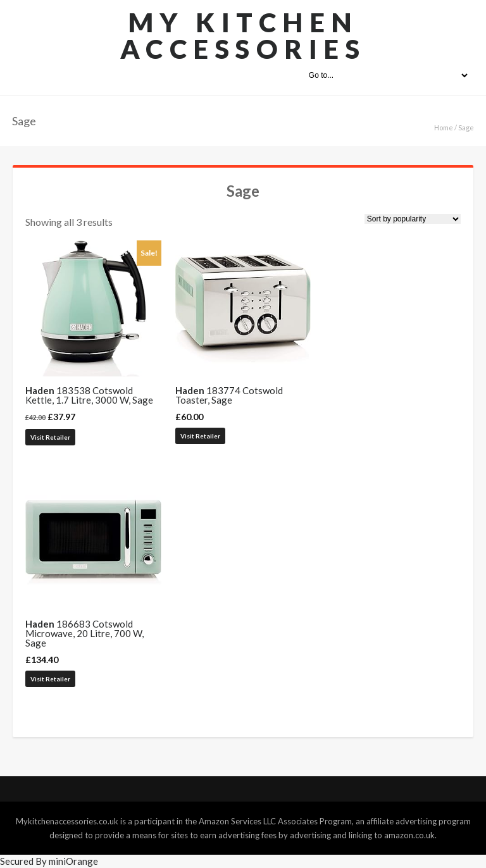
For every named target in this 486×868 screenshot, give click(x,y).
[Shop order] (413, 219)
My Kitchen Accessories (243, 35)
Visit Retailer (50, 437)
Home (444, 127)
